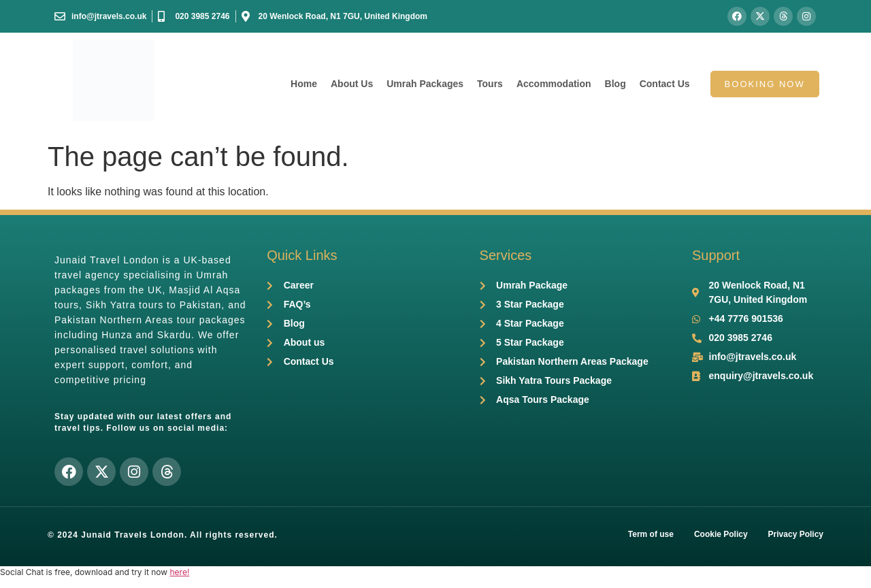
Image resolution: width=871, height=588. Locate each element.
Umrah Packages (425, 84)
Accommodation (554, 84)
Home (304, 84)
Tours (490, 84)
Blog (615, 84)
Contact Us (665, 84)
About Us (352, 84)
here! (179, 572)
